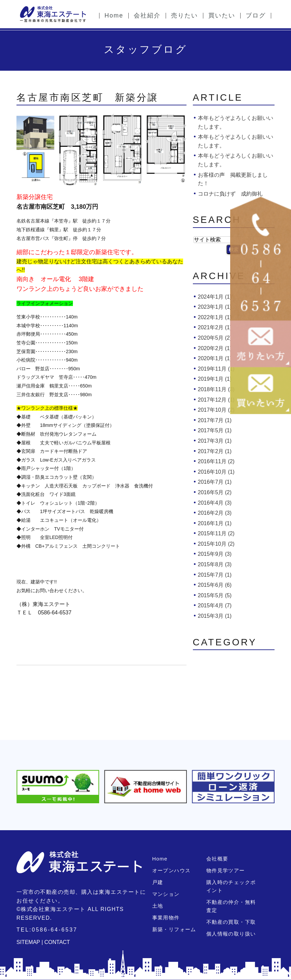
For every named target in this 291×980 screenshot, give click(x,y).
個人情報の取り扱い (231, 934)
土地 (158, 906)
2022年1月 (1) (215, 317)
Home (160, 859)
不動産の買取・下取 (231, 922)
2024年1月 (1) (215, 297)
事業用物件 (166, 918)
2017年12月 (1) (216, 400)
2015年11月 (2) (216, 533)
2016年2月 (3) (215, 513)
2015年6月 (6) (215, 585)
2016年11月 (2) (216, 461)
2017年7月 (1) (215, 420)
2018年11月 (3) (216, 389)
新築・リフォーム (174, 929)
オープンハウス (171, 870)
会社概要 (217, 859)
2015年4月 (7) (215, 605)
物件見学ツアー (225, 870)
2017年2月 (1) (215, 451)
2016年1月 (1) (215, 523)
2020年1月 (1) (215, 358)
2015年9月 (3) (215, 554)
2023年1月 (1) (215, 307)
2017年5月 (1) (215, 430)
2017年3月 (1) (215, 441)
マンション (166, 894)
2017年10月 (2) (216, 410)
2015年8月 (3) (215, 564)
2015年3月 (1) (215, 616)
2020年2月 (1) (215, 348)
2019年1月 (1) (215, 379)
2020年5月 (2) (215, 338)
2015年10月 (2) (216, 544)
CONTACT (57, 942)
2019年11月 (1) (216, 369)
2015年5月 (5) (215, 595)
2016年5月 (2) (215, 492)
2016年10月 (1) (216, 472)
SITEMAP (28, 942)
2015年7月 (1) (215, 575)
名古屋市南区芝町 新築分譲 (88, 97)
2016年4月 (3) (215, 503)
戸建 (158, 882)
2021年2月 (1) (215, 327)
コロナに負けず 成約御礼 (230, 194)
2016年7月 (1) (215, 482)
